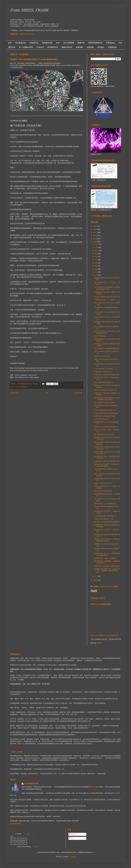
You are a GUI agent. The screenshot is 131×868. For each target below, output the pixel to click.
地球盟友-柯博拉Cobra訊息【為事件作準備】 (107, 323)
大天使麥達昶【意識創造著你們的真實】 (107, 308)
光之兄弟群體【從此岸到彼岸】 (105, 403)
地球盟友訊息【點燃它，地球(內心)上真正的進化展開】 (107, 465)
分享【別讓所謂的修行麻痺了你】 (106, 410)
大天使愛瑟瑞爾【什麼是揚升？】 (106, 516)
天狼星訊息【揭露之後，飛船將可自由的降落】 (107, 293)
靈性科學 (12, 47)
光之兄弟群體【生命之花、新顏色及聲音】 (107, 318)
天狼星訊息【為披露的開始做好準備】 (107, 375)
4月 (96, 269)
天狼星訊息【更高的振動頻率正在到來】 (107, 507)
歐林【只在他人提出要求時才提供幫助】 (107, 360)
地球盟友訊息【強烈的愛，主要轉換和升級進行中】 (107, 562)
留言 (71, 838)
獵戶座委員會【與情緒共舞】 (104, 435)
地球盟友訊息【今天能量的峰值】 (106, 504)
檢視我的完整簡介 (16, 824)
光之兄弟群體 (69, 43)
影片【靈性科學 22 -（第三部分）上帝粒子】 (108, 284)
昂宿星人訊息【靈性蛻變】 (104, 491)
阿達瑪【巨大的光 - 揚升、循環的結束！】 (107, 431)
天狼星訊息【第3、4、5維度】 (105, 300)
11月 (96, 248)
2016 (95, 236)
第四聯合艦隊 (94, 787)
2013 (95, 580)
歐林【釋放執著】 (101, 336)
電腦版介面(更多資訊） (27, 34)
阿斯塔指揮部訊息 (95, 43)
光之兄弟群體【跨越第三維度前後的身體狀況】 (107, 443)
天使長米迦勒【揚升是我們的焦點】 (107, 413)
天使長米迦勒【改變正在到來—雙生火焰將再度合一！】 (107, 448)
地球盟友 (101, 47)
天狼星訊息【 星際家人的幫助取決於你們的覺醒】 (108, 526)
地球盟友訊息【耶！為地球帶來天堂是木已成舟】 (107, 458)
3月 (96, 272)
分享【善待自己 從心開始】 (104, 369)
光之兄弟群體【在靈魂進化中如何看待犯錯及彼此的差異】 (107, 288)
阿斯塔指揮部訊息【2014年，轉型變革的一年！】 (108, 495)
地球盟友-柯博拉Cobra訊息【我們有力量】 (107, 279)
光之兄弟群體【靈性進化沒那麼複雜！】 (106, 407)
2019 (95, 226)
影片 (58, 43)
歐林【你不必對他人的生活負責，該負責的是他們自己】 (107, 332)
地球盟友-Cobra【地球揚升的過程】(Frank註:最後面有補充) (34, 60)
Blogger (73, 857)
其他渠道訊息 (21, 43)
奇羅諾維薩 (112, 47)
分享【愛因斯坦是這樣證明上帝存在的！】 (107, 470)
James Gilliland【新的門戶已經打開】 (108, 297)
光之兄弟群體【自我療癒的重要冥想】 (107, 349)
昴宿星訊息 (110, 43)
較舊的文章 (79, 393)
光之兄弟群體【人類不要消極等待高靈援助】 (107, 500)
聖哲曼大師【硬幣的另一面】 (104, 519)
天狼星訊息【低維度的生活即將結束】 (107, 566)
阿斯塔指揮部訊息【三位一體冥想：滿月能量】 (107, 487)
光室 (120, 43)
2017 (95, 233)
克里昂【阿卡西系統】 (102, 419)
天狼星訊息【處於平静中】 (104, 372)
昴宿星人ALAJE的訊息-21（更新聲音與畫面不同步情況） (107, 540)
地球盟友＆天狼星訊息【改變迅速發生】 (107, 545)
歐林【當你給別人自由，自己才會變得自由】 (107, 304)
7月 (96, 260)
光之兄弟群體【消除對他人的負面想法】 (107, 352)
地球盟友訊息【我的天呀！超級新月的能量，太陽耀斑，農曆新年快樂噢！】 (107, 571)
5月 (96, 266)
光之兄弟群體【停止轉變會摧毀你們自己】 (107, 365)
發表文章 (73, 834)
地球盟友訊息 (47, 43)
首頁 (47, 393)
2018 (95, 230)
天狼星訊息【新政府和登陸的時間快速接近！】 (107, 535)
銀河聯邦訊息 (53, 47)
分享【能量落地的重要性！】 (104, 382)
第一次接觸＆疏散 (26, 47)
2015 (95, 239)
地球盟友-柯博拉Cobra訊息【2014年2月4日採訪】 (107, 438)
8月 (96, 257)
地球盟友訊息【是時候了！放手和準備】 (107, 531)
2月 (96, 275)
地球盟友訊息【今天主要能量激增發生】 (107, 423)
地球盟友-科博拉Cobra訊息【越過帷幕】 (107, 550)
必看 (10, 43)
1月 (96, 576)
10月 (97, 251)
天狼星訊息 (34, 43)
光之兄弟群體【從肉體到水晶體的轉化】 (107, 328)
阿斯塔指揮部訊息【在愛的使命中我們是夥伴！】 (107, 340)
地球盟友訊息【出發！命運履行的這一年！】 (107, 379)
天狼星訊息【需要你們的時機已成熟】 (107, 461)
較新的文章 (14, 393)
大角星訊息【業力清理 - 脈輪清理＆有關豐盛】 (107, 394)
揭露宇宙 (81, 43)
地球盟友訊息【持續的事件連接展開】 (107, 522)
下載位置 (100, 643)
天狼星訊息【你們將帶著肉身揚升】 (107, 427)
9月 (96, 254)
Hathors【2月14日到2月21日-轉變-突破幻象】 (107, 386)
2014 (95, 242)
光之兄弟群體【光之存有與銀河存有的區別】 (107, 313)
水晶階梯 (90, 47)
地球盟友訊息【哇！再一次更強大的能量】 (107, 480)
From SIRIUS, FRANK (29, 11)
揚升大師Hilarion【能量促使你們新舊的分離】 (107, 475)
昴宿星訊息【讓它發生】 (103, 356)
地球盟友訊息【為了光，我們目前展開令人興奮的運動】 (107, 555)
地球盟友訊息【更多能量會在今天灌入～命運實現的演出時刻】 (107, 399)
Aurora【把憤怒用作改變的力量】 (106, 390)
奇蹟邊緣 (79, 47)
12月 (97, 244)
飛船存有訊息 (67, 47)
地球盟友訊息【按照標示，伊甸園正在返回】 (107, 512)
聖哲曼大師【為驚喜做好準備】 (105, 416)
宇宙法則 (40, 47)
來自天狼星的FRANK (31, 784)
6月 (96, 263)
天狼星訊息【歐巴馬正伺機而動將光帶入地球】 (107, 345)
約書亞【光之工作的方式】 (104, 484)
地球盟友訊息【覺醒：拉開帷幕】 (106, 558)
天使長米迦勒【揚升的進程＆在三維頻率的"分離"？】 (107, 453)
